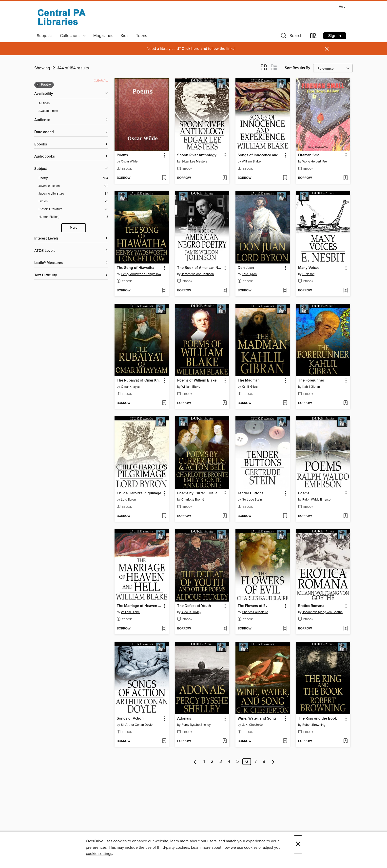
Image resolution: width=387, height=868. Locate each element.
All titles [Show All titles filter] (44, 103)
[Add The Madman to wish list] (285, 403)
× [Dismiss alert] (327, 49)
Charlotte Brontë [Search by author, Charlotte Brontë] (193, 500)
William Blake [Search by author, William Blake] (251, 161)
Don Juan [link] (246, 268)
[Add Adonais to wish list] (224, 741)
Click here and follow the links (208, 49)
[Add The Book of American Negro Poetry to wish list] (224, 291)
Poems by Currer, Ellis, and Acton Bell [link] (200, 493)
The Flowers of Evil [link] (254, 606)
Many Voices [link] (309, 268)
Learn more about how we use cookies (224, 848)
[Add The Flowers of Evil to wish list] (285, 629)
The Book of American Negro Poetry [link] (200, 268)
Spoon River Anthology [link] (197, 155)
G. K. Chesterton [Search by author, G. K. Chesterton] (253, 725)
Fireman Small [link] (310, 155)
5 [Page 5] (238, 762)
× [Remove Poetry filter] (38, 85)
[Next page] (273, 762)
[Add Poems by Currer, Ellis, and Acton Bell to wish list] (224, 516)
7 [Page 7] (256, 762)
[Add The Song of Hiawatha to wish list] (164, 291)
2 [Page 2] (212, 762)
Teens (142, 36)
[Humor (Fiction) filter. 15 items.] (73, 217)
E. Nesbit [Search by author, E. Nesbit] (308, 274)
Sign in (335, 36)
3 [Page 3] (221, 762)
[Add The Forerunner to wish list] (345, 403)
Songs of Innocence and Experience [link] (260, 155)
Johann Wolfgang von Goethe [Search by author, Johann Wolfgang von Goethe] (322, 612)
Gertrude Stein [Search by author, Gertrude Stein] (252, 500)
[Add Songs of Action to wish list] (164, 741)
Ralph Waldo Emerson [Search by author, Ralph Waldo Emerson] (317, 500)
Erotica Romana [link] (311, 606)
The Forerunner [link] (311, 381)
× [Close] (298, 844)
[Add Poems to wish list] (164, 178)
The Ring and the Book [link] (318, 719)
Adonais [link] (184, 719)
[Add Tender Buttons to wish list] (285, 516)
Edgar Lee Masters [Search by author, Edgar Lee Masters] (194, 161)
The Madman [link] (249, 381)
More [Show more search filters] (74, 228)
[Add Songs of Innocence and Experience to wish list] (285, 178)
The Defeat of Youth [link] (194, 606)
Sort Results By (298, 68)
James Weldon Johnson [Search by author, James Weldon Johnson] (198, 274)
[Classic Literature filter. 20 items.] (73, 209)
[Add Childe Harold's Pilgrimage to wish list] (164, 516)
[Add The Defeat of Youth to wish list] (224, 629)
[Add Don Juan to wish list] (285, 291)
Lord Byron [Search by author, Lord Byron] (249, 274)
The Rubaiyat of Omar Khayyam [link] (139, 381)
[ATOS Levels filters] (71, 251)
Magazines (103, 36)
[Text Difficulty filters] (71, 275)
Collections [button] (73, 36)
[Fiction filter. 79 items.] (73, 201)
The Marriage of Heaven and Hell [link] (139, 606)
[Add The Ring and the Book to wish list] (345, 741)
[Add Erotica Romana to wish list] (345, 629)
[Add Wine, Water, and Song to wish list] (285, 741)
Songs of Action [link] (130, 719)
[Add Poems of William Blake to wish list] (224, 403)
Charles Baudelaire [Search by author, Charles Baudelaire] (255, 612)
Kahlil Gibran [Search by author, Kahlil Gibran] (251, 387)
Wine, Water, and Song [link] (257, 719)
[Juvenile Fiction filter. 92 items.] (73, 186)
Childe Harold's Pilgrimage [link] (139, 493)
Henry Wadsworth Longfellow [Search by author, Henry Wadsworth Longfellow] (141, 274)
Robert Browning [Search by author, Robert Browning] (314, 725)
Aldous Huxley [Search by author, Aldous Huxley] (191, 612)
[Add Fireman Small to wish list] (345, 178)
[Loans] (313, 37)
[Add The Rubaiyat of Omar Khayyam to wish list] (164, 403)
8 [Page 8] (264, 762)
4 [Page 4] (229, 762)
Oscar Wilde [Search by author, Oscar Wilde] (129, 161)
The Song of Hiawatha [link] (135, 268)
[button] (291, 37)
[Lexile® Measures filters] (71, 263)
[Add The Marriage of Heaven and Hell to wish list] (164, 629)
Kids (125, 36)
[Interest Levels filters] (71, 239)
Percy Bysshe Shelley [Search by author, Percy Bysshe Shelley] (196, 725)
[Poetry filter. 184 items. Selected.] (73, 178)
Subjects (45, 36)
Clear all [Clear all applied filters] (101, 81)
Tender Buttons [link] (251, 493)
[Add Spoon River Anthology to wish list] (224, 178)
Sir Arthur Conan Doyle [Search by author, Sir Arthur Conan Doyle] (137, 725)
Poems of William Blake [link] (197, 381)
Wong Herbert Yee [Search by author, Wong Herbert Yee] (315, 161)
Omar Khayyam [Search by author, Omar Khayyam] (132, 387)
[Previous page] (195, 762)
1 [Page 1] (204, 762)
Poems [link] (122, 155)
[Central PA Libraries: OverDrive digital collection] (61, 17)
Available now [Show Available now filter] (48, 111)
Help (342, 7)
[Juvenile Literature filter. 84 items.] (73, 194)
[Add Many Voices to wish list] (345, 291)
